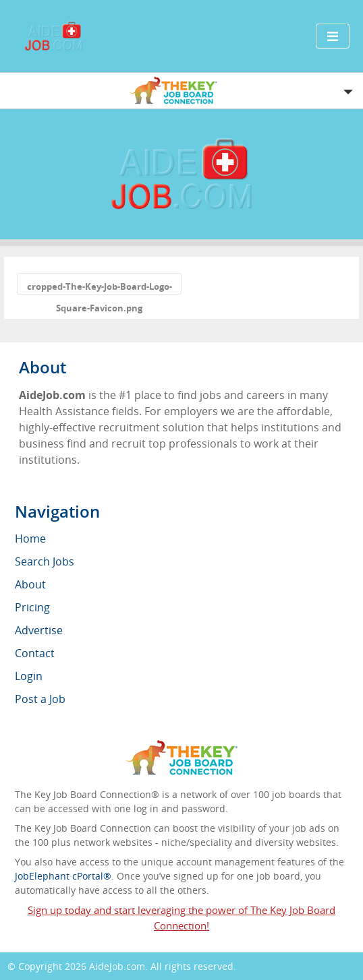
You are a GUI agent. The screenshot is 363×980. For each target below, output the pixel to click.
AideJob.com (117, 966)
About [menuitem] (30, 584)
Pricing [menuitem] (32, 607)
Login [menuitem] (29, 676)
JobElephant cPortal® (63, 876)
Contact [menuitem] (35, 653)
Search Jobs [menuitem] (45, 561)
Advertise (39, 630)
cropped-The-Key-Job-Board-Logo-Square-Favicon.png (100, 287)
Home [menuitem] (30, 539)
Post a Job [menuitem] (40, 699)
